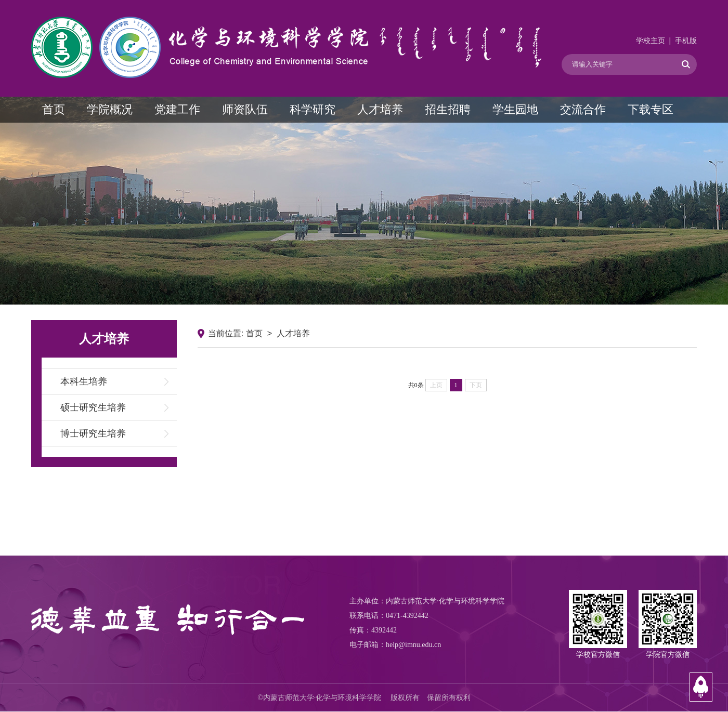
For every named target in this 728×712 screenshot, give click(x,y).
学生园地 (515, 109)
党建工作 (177, 109)
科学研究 (313, 109)
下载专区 (651, 109)
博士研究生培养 (93, 433)
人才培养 (380, 109)
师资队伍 (245, 109)
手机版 (686, 41)
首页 (54, 109)
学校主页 (651, 41)
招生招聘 (448, 109)
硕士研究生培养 (93, 407)
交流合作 (583, 109)
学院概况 (110, 109)
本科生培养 (84, 381)
